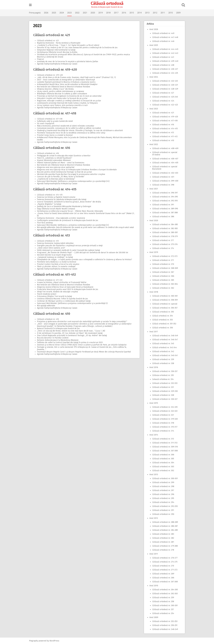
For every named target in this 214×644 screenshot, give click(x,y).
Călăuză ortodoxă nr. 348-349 (165, 336)
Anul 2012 (154, 518)
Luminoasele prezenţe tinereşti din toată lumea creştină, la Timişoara (67, 103)
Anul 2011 (154, 554)
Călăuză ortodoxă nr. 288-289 (165, 522)
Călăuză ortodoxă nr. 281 (163, 542)
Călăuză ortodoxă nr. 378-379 (165, 236)
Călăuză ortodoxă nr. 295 (163, 498)
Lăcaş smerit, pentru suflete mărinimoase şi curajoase (61, 91)
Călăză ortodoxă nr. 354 (163, 316)
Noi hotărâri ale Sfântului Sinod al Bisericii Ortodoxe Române (64, 87)
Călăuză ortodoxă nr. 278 (163, 550)
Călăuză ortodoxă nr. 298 (163, 486)
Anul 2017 (154, 332)
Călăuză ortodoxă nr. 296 (163, 494)
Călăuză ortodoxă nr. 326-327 (165, 399)
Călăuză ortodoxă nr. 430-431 (165, 85)
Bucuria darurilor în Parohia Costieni (53, 338)
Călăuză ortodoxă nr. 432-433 (165, 81)
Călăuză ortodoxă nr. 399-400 (165, 181)
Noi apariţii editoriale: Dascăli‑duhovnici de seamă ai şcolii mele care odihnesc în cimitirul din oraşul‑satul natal (85, 227)
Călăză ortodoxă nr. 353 (162, 320)
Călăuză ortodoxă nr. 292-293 (165, 506)
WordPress (54, 641)
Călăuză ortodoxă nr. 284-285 (165, 530)
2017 (116, 13)
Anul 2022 (154, 144)
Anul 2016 (154, 367)
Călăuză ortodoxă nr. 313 (163, 439)
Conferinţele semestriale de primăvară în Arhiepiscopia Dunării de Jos (68, 220)
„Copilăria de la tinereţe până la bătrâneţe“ (56, 179)
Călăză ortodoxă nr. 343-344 (164, 348)
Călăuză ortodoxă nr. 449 (163, 33)
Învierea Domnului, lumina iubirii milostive (55, 243)
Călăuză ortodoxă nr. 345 (163, 344)
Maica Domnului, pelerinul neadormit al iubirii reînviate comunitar (66, 126)
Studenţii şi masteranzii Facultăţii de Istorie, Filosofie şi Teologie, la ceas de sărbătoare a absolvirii (80, 130)
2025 (54, 13)
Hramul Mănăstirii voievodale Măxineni (54, 160)
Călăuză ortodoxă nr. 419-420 (55, 70)
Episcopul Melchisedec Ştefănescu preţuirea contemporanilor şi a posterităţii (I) (72, 303)
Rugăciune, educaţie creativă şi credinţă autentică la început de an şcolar (69, 101)
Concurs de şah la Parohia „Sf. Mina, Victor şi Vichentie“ (61, 177)
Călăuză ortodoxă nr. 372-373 (165, 256)
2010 (171, 13)
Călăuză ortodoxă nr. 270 (163, 566)
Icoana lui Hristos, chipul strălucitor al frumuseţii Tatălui (62, 282)
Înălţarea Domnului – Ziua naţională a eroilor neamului (61, 218)
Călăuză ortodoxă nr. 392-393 (165, 201)
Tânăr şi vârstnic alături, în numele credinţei (56, 267)
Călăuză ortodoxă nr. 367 (163, 272)
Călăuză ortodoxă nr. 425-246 (165, 97)
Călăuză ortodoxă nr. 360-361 (165, 296)
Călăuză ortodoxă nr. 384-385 (165, 224)
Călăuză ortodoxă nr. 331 (163, 387)
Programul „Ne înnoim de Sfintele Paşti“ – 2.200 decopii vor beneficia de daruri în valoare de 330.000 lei (83, 253)
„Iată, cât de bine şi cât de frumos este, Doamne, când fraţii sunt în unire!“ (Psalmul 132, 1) (76, 77)
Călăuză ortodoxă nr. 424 (163, 101)
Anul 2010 (154, 586)
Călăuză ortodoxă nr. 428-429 (165, 89)
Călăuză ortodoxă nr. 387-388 (165, 213)
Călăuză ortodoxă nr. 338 (163, 363)
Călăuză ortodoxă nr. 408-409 (165, 148)
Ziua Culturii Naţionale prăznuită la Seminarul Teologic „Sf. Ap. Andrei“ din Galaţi (72, 335)
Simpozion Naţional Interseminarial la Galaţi (56, 50)
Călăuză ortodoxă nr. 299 (163, 482)
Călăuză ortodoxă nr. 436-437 (165, 69)
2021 (85, 13)
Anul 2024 (154, 77)
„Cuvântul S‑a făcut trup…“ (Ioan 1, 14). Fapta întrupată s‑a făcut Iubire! (68, 45)
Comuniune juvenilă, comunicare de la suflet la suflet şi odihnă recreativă (69, 128)
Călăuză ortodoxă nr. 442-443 (165, 53)
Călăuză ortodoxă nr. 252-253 (165, 621)
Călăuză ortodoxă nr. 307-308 (165, 451)
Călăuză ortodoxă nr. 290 (163, 514)
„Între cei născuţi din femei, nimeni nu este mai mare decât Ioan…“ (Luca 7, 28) (71, 331)
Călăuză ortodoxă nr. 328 (163, 395)
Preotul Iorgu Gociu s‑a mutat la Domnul (55, 135)
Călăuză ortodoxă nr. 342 (163, 351)
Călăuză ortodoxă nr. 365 (163, 280)
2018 (108, 13)
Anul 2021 (154, 189)
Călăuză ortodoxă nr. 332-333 (165, 383)
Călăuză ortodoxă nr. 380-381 (165, 232)
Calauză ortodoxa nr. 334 (163, 379)
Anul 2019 (154, 252)
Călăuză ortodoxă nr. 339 (163, 359)
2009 (178, 13)
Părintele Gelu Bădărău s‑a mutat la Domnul (57, 262)
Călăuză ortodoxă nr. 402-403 (165, 173)
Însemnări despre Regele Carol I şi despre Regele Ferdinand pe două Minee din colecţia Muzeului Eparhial (84, 352)
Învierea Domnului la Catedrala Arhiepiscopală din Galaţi (62, 199)
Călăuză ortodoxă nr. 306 (163, 455)
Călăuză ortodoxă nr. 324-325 (165, 407)
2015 (132, 13)
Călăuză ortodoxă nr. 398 (163, 185)
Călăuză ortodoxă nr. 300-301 (165, 478)
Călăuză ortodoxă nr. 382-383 (165, 228)
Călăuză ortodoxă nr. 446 (163, 41)
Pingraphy (34, 641)
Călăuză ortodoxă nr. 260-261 (165, 605)
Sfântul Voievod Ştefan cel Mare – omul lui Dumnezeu (61, 163)
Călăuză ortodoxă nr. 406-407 (165, 159)
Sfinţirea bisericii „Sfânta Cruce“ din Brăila (55, 89)
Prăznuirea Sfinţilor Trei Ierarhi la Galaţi (54, 296)
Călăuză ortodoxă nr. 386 (163, 217)
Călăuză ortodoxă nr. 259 (163, 598)
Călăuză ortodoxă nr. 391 (163, 205)
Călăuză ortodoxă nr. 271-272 (165, 570)
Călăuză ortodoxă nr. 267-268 (165, 582)
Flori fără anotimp (45, 223)
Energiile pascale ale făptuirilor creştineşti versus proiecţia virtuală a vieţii (70, 246)
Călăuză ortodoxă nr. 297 (163, 490)
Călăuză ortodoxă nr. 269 (163, 574)
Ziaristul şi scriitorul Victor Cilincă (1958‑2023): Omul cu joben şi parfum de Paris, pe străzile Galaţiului (82, 345)
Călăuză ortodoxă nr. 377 (163, 240)
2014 (139, 13)
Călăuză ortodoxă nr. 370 (163, 264)
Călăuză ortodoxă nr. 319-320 (165, 419)
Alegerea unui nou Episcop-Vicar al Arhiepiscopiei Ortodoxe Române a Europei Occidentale (77, 170)
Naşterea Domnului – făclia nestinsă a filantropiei (59, 43)
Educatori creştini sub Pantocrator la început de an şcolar (62, 98)
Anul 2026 (154, 29)
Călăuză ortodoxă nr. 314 (163, 431)
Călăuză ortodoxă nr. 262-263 (165, 594)
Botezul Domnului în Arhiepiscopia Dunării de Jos (58, 329)
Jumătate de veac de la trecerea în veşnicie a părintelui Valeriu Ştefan (67, 62)
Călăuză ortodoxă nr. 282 (163, 538)
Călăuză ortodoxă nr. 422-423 (165, 105)
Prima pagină (35, 13)
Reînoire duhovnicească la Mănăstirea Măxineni (58, 340)
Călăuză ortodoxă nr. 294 (163, 502)
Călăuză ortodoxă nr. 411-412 (55, 275)
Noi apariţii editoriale (46, 306)
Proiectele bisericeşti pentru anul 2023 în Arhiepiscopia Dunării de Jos (68, 289)
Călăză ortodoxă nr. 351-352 (164, 324)
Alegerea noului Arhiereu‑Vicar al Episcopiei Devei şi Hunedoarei (65, 287)
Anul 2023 (154, 109)
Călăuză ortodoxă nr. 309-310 (165, 447)
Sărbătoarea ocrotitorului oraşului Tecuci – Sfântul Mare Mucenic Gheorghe (70, 211)
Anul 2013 (154, 475)
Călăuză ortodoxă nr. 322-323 (165, 411)
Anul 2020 (154, 221)
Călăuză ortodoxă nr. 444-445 (165, 49)
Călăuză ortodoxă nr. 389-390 (165, 209)
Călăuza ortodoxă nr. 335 (163, 375)
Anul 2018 (154, 292)
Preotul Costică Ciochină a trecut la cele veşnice (58, 264)
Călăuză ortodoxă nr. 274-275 (165, 562)
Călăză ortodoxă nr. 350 (163, 328)
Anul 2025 (154, 45)
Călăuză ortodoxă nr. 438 (163, 65)
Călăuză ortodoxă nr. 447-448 (165, 37)
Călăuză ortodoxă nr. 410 (52, 314)
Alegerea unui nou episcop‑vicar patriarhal (56, 167)
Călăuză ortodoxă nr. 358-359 (165, 300)
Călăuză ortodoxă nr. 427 (163, 93)
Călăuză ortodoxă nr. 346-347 (165, 340)
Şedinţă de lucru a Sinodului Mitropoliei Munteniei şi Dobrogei (64, 206)
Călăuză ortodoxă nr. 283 (163, 534)
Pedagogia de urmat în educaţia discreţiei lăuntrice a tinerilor (64, 156)
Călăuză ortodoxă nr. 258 (163, 602)
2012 (155, 13)
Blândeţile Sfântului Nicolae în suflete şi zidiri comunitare (62, 94)
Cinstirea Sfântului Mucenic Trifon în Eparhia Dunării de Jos (62, 299)
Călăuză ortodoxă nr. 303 (163, 467)
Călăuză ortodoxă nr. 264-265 (165, 590)
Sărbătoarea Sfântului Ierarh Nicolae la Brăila (57, 52)
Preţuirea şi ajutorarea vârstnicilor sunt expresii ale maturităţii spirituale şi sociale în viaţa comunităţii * (82, 322)
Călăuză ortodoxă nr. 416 (52, 148)
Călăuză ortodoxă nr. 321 (163, 415)
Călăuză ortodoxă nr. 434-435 (165, 73)
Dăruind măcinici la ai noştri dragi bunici (54, 255)
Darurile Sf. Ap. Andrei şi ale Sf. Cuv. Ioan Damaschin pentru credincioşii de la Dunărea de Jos (77, 48)
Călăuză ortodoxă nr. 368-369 (165, 268)
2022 (77, 13)
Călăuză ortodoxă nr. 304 (163, 463)
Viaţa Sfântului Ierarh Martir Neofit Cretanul (56, 209)
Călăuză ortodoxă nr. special (165, 304)
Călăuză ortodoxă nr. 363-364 (165, 284)
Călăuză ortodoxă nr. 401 (163, 177)
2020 (93, 13)
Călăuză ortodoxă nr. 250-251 (165, 625)
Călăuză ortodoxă (107, 3)
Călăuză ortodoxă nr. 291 (163, 510)
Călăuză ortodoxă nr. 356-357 (165, 308)
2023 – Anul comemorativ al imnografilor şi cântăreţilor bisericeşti (66, 80)
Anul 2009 (154, 617)
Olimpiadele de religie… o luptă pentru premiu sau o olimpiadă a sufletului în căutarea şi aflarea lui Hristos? (84, 260)
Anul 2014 (154, 435)
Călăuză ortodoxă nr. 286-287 (165, 526)
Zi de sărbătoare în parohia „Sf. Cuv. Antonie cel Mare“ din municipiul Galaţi (70, 333)
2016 (124, 13)
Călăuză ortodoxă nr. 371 (163, 260)
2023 (69, 13)
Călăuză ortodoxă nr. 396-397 (165, 193)
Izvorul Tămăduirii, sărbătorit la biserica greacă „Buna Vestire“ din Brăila (69, 202)
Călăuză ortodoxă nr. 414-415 (55, 189)
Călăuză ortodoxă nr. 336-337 (165, 371)
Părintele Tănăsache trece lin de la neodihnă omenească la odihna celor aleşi (71, 133)
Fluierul (40, 59)
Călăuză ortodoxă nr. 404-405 (165, 163)
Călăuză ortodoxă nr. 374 (163, 248)
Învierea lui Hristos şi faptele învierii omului (56, 197)
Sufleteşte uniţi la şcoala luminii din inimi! (55, 121)
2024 (62, 13)
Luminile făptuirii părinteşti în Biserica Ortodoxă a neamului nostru (66, 82)
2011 (163, 13)
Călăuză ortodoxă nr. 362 (163, 288)
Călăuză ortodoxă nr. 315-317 (165, 427)
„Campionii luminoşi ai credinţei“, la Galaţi (55, 257)
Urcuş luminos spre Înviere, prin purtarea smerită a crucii (62, 105)
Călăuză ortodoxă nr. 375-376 (165, 244)
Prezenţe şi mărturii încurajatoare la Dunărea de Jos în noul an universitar (69, 96)
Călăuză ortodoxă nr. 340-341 (165, 355)
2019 (101, 13)
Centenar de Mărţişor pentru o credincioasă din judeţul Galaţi (64, 301)
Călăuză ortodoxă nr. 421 (52, 35)
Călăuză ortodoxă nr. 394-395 (165, 197)
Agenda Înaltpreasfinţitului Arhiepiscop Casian (57, 64)
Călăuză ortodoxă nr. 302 (163, 471)
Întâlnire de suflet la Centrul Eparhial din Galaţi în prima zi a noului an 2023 (70, 342)
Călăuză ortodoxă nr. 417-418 (55, 113)
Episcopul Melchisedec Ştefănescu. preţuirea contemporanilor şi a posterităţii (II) (73, 225)
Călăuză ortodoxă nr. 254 (163, 613)
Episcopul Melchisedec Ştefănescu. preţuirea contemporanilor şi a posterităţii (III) (73, 181)
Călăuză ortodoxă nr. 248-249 (165, 629)
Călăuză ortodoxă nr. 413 (52, 235)
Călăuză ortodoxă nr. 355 (163, 312)
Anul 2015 (154, 403)
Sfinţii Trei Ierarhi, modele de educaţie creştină (57, 292)
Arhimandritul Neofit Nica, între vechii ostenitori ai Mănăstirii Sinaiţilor (67, 84)
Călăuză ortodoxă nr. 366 (163, 276)
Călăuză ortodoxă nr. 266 (163, 578)
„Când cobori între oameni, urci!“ (51, 248)
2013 (147, 13)
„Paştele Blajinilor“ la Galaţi (49, 204)
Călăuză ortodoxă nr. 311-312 (165, 443)
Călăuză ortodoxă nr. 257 (163, 609)
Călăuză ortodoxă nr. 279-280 (165, 546)
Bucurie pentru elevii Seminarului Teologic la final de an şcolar (64, 172)
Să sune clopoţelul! (46, 124)
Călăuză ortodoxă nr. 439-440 (165, 61)
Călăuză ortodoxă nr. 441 (163, 57)
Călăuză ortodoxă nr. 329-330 (165, 391)
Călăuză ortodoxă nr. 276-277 (165, 558)
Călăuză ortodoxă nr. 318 (163, 423)
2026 (46, 13)
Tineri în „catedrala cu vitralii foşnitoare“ (55, 158)
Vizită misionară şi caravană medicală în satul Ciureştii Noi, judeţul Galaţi (68, 250)
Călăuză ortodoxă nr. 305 (163, 459)
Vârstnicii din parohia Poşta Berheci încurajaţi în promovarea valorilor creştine (71, 174)
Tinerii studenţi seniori (47, 294)
